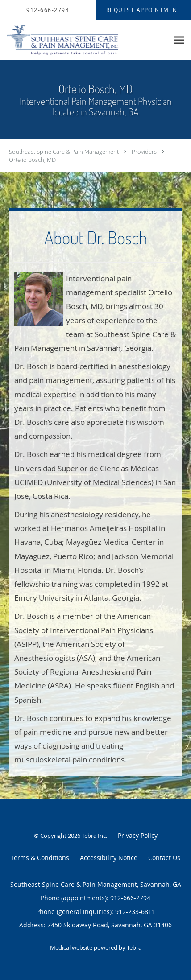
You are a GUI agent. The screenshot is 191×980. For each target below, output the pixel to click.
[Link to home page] (84, 40)
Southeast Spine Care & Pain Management (64, 152)
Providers (144, 152)
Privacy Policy (138, 835)
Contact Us (164, 858)
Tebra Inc (94, 836)
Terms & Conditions (40, 858)
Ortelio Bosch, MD (32, 160)
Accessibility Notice (109, 858)
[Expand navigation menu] (179, 40)
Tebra (134, 947)
